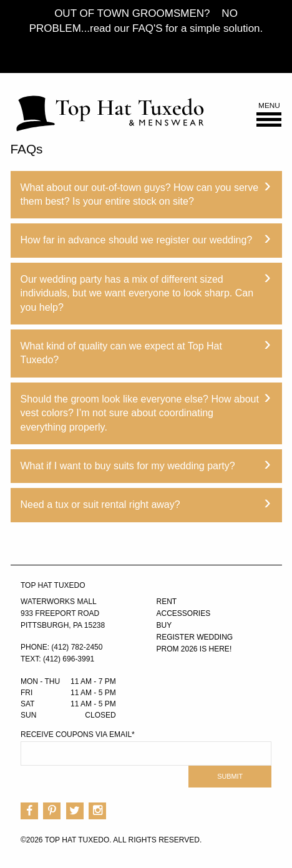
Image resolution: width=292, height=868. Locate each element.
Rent (167, 602)
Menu (269, 115)
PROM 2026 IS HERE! (194, 649)
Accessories (184, 613)
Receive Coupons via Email (78, 734)
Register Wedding (195, 637)
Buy (164, 625)
